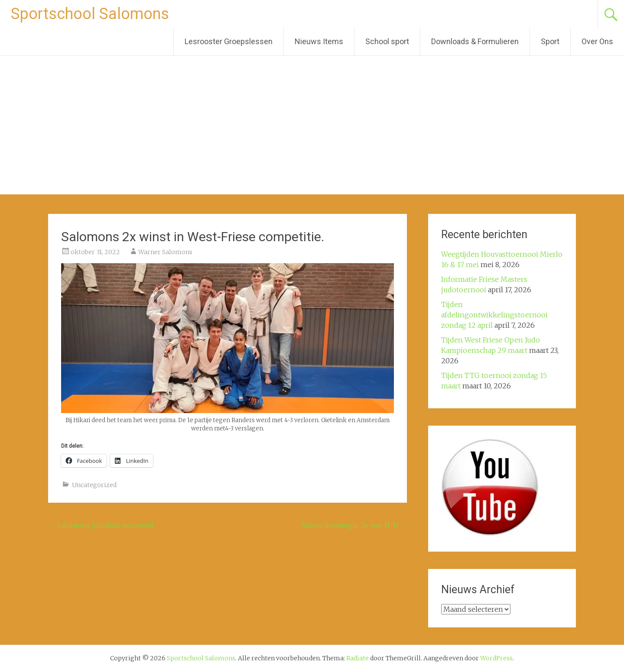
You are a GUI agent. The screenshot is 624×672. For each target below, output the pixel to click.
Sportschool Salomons (90, 14)
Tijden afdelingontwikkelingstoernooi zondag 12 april (494, 315)
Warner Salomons (165, 252)
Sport (550, 41)
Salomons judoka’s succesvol (101, 525)
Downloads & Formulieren (475, 41)
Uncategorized (94, 485)
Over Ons (597, 41)
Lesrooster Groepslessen (229, 41)
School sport (387, 41)
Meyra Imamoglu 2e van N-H (354, 525)
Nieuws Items (319, 41)
